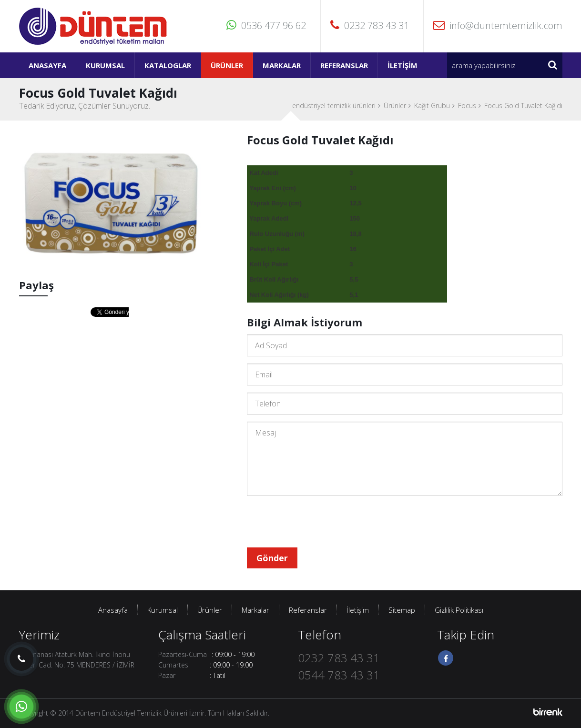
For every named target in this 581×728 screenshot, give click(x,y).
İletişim (403, 65)
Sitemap (402, 610)
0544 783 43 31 (339, 675)
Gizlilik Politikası (459, 610)
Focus (467, 106)
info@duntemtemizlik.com (498, 25)
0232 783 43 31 (370, 25)
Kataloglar (168, 65)
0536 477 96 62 (266, 25)
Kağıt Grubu (432, 106)
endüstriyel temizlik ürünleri (334, 106)
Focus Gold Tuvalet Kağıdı (523, 106)
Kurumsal (105, 65)
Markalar (282, 65)
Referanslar (344, 65)
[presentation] (319, 522)
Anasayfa (47, 65)
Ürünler (227, 65)
